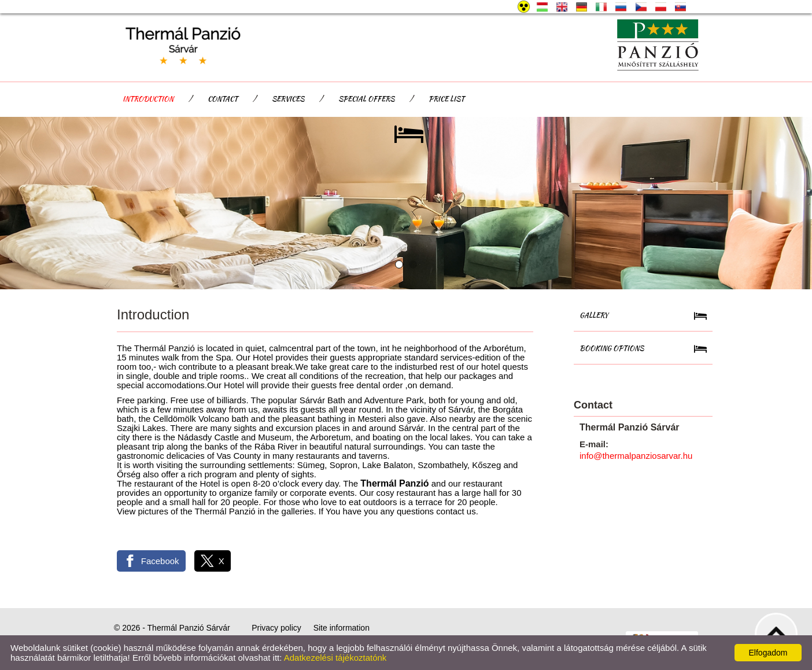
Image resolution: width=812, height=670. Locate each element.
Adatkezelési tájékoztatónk (335, 658)
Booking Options (612, 348)
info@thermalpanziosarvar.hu (636, 456)
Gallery (594, 315)
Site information (342, 628)
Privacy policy (276, 628)
